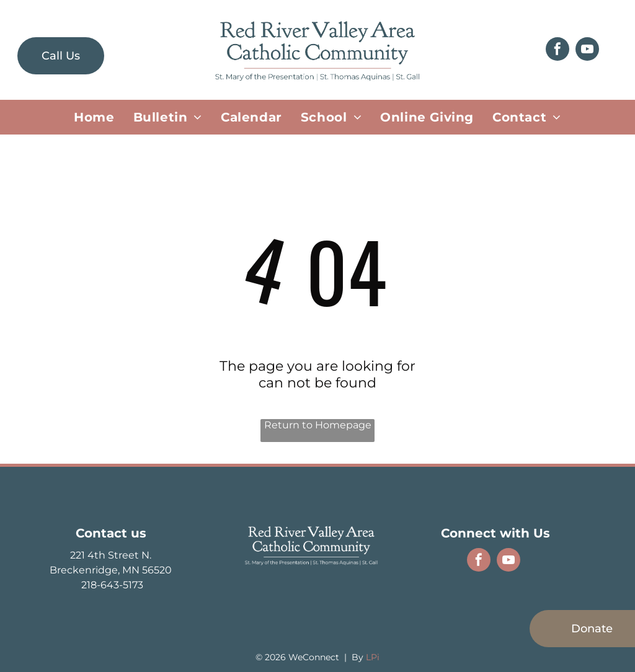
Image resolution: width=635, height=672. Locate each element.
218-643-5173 (111, 585)
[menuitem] (94, 117)
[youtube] (587, 51)
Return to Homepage (318, 425)
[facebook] (557, 51)
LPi (373, 657)
